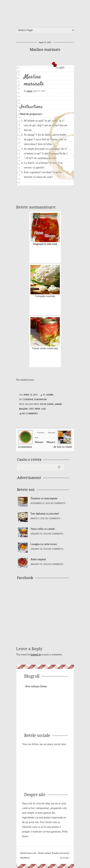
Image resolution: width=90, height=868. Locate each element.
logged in (36, 655)
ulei (44, 409)
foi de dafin (47, 404)
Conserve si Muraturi (35, 400)
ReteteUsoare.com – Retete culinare (46, 12)
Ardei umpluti (38, 559)
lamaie (58, 404)
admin (29, 91)
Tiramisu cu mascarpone (44, 498)
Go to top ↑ (65, 858)
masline (23, 409)
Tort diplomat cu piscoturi (45, 514)
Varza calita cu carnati (43, 529)
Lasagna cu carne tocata (44, 544)
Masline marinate (45, 50)
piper (37, 409)
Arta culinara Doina (36, 686)
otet (31, 409)
